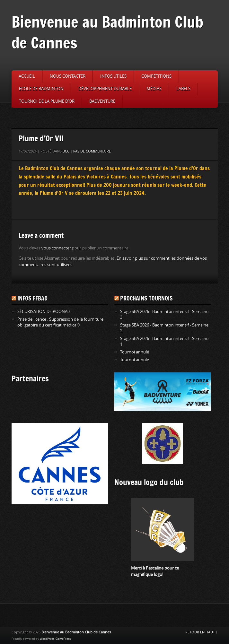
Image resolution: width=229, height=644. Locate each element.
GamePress (63, 639)
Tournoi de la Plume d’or (47, 101)
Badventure (102, 101)
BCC (66, 151)
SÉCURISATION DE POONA (42, 312)
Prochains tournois (146, 298)
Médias (154, 89)
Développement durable (105, 89)
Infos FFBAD (32, 298)
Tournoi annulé (135, 352)
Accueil (27, 76)
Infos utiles (113, 76)
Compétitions (156, 76)
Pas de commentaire (92, 151)
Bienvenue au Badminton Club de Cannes (107, 32)
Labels (183, 89)
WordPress (47, 639)
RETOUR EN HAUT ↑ (202, 632)
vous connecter (56, 248)
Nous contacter (68, 76)
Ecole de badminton (41, 89)
